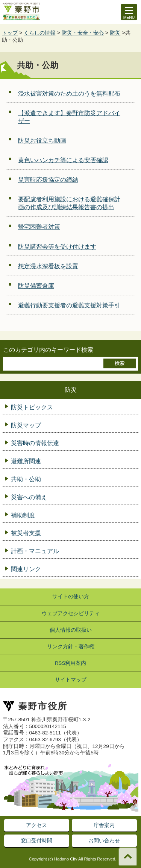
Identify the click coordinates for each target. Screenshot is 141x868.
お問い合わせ (104, 841)
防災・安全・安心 (83, 33)
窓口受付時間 (36, 841)
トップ (10, 33)
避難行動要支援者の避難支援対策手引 (69, 305)
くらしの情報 (39, 33)
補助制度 (23, 515)
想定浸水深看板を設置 (48, 266)
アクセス (36, 825)
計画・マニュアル (35, 551)
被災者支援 (26, 533)
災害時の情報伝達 (35, 443)
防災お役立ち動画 (42, 141)
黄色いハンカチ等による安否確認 (63, 160)
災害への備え (29, 497)
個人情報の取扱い (71, 630)
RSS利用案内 (71, 663)
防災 (115, 33)
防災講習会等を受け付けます (57, 247)
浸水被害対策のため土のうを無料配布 (69, 93)
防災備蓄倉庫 (36, 286)
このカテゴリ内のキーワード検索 (48, 350)
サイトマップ (71, 680)
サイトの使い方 (71, 597)
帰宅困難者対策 (39, 227)
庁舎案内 (104, 825)
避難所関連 (26, 461)
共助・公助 (26, 479)
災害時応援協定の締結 (48, 180)
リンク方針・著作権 (71, 647)
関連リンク (26, 569)
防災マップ (26, 425)
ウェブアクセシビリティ (71, 613)
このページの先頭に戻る (128, 857)
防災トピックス (32, 407)
